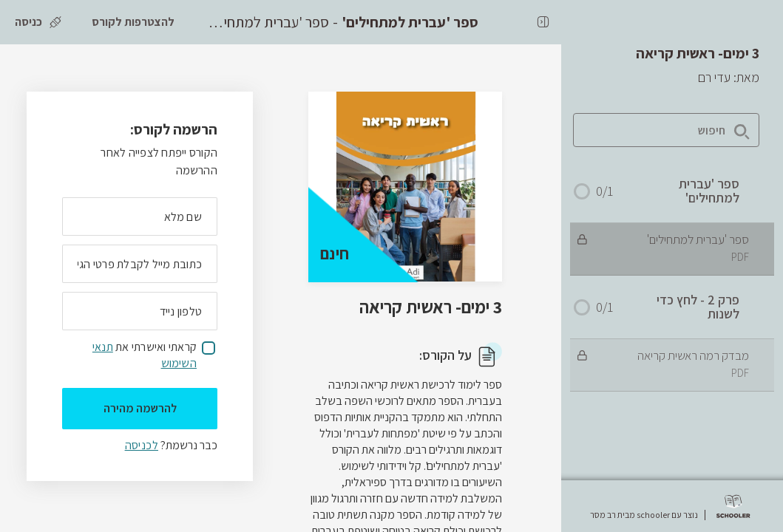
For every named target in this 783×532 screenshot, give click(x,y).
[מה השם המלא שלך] (140, 216)
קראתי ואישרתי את (145, 355)
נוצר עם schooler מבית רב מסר (644, 515)
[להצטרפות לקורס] (133, 22)
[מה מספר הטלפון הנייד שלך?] (140, 311)
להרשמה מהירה (140, 408)
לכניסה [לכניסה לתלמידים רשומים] (142, 445)
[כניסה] (38, 22)
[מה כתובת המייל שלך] (140, 264)
